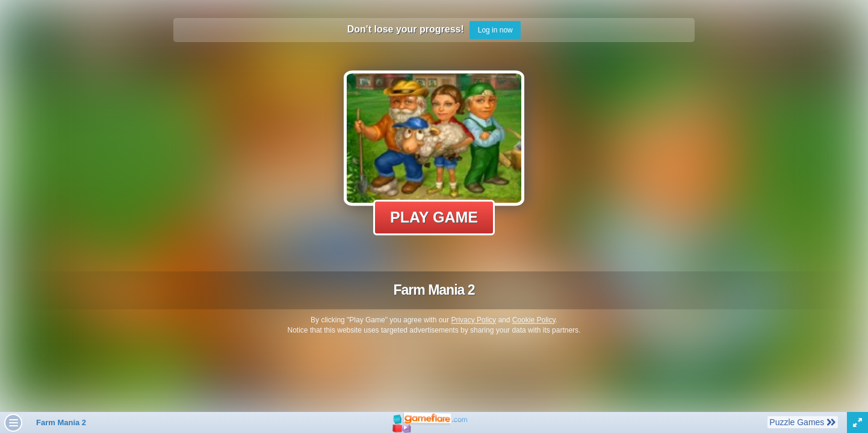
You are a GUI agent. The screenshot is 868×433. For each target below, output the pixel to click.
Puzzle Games (802, 422)
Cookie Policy (534, 320)
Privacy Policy (473, 320)
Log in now (495, 30)
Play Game (434, 217)
